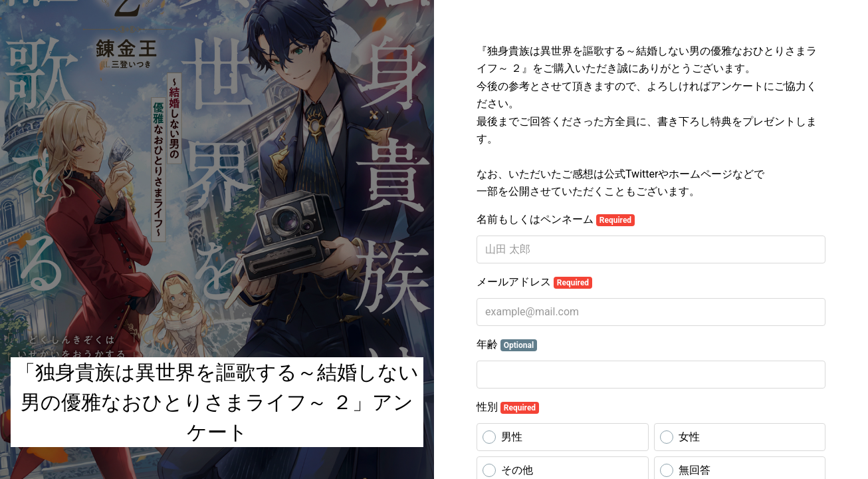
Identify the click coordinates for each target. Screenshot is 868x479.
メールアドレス (534, 282)
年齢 (507, 345)
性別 (508, 407)
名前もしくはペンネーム (556, 220)
